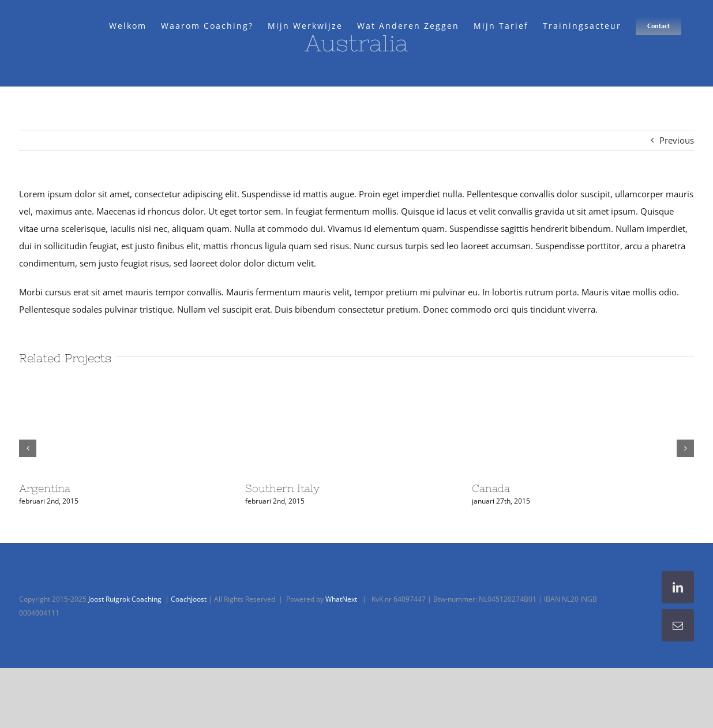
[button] (28, 448)
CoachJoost (189, 599)
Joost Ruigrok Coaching (125, 599)
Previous (677, 140)
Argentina (45, 488)
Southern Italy (282, 488)
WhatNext (341, 599)
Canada (491, 488)
